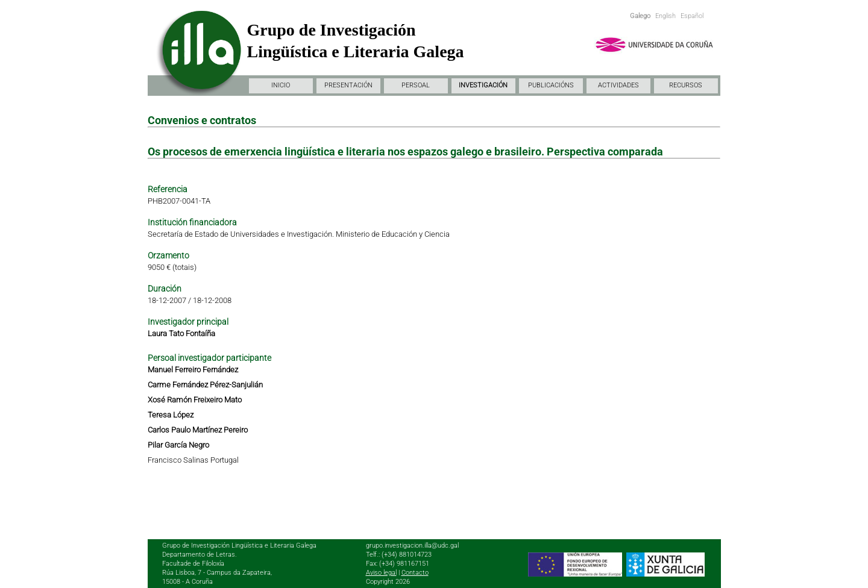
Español (692, 16)
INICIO (281, 85)
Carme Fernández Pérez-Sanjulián (205, 385)
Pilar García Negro (178, 445)
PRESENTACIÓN (348, 85)
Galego (640, 16)
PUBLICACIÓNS (551, 85)
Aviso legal (381, 573)
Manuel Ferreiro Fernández (193, 370)
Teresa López (171, 415)
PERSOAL (416, 85)
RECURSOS (686, 85)
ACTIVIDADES (618, 85)
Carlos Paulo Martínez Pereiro (198, 430)
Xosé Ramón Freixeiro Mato (195, 400)
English (665, 16)
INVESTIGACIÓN (483, 85)
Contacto (415, 573)
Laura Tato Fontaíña (181, 333)
